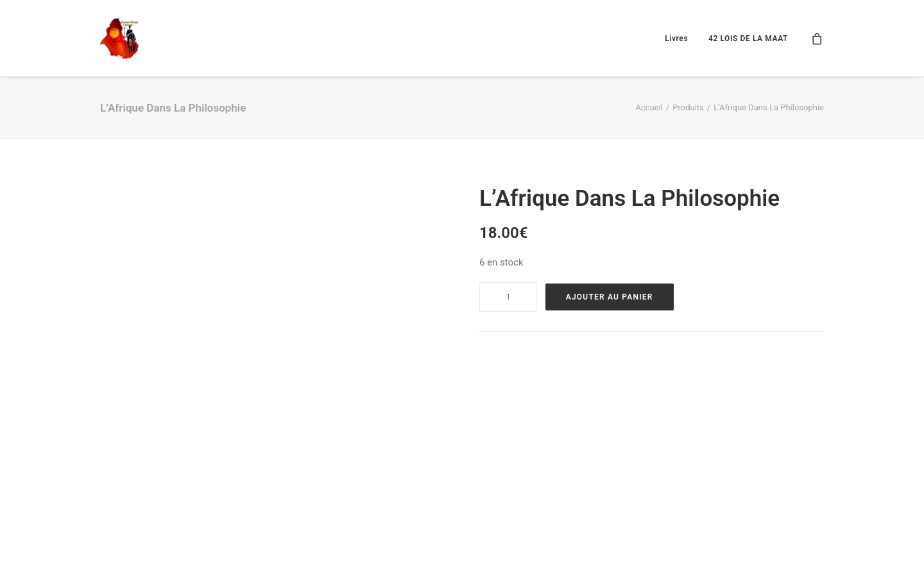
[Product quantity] (508, 297)
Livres (676, 38)
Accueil (649, 107)
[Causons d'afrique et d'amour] (121, 38)
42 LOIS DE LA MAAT (748, 38)
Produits (688, 107)
